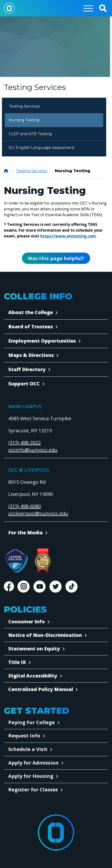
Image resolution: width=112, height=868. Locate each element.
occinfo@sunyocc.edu (33, 450)
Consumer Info (27, 622)
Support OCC (24, 384)
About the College (31, 312)
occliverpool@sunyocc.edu (38, 513)
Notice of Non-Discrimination (45, 635)
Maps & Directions (31, 355)
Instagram (24, 587)
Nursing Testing (24, 120)
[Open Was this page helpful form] (56, 258)
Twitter (56, 587)
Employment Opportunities (42, 341)
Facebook (9, 587)
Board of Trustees (31, 327)
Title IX (17, 662)
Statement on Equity (34, 649)
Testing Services (24, 106)
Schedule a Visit (28, 749)
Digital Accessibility (33, 676)
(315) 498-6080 (24, 506)
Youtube (40, 587)
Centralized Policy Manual (41, 689)
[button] (103, 8)
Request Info (24, 736)
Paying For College (32, 722)
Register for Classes (33, 790)
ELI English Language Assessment (42, 148)
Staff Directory (27, 369)
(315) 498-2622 (24, 443)
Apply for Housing (31, 776)
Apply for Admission (33, 763)
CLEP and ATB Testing (30, 134)
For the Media (25, 533)
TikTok (72, 587)
